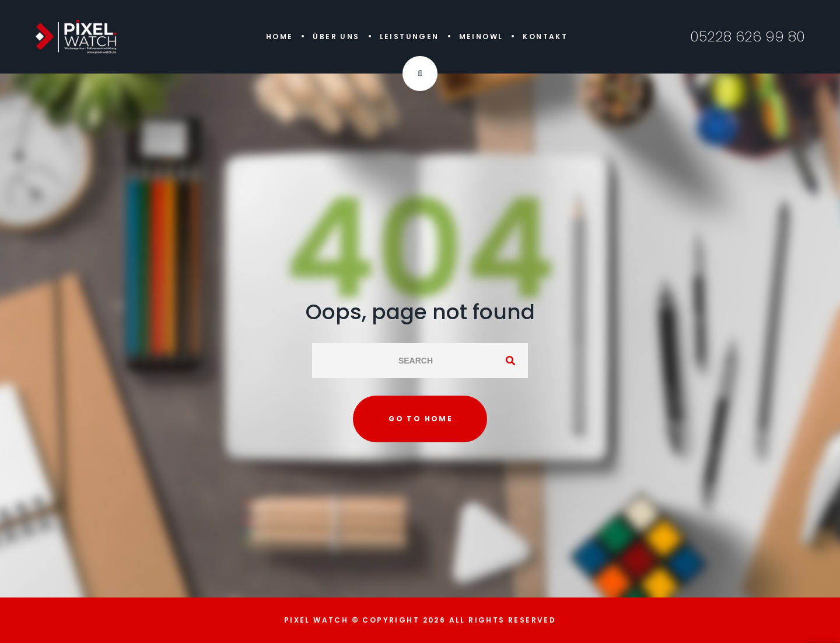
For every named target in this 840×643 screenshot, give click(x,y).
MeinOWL (481, 36)
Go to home (421, 419)
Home (280, 36)
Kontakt (545, 36)
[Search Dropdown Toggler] (420, 74)
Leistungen (409, 36)
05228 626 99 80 (748, 37)
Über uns (336, 36)
